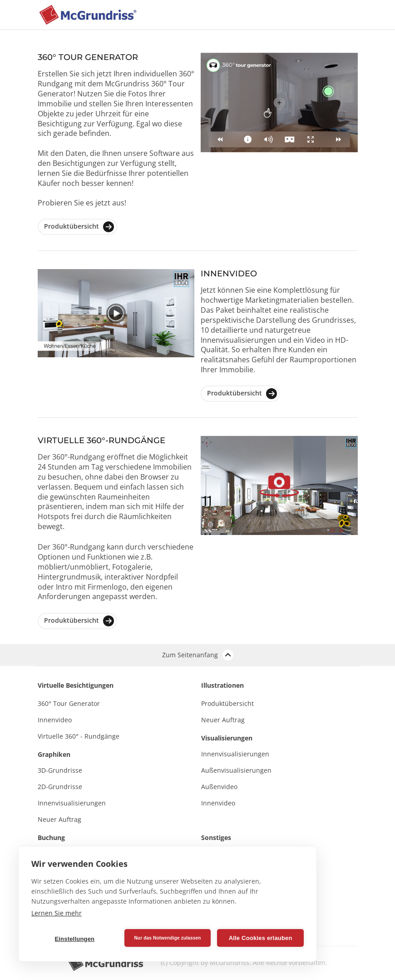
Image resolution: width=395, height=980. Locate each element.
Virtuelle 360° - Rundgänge (79, 736)
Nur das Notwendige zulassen (167, 938)
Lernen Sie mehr (57, 913)
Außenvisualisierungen (236, 770)
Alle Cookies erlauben (261, 938)
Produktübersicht (79, 227)
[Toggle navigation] (325, 15)
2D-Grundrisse (60, 787)
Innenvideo (55, 720)
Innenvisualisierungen (72, 803)
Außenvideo (219, 787)
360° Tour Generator (69, 703)
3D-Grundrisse (60, 770)
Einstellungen (74, 939)
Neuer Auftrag (59, 819)
